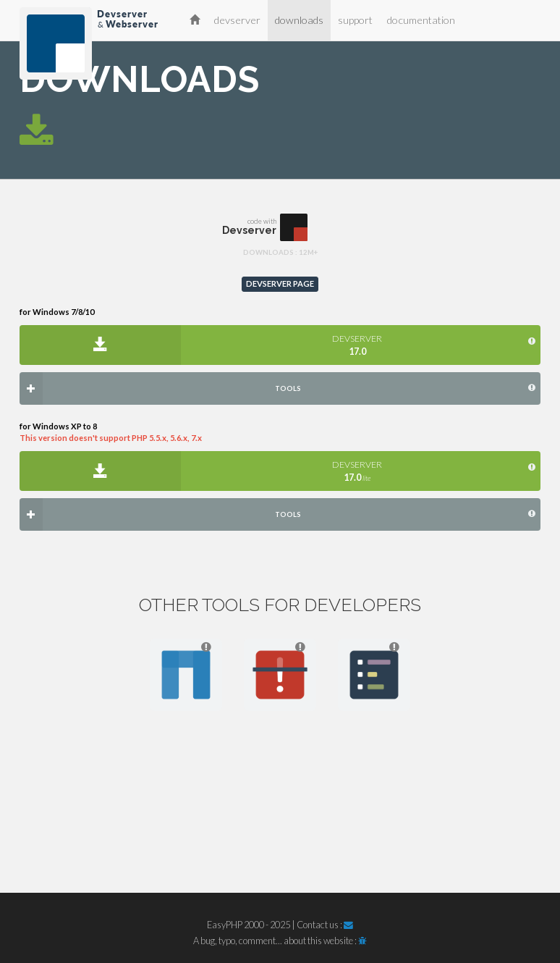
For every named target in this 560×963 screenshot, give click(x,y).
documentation (421, 20)
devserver (237, 20)
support (355, 20)
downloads (299, 20)
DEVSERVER (357, 345)
